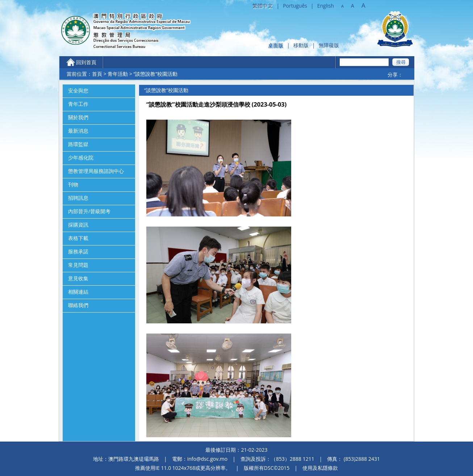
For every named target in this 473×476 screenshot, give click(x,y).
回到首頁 (86, 62)
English (326, 6)
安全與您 (78, 91)
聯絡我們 (78, 305)
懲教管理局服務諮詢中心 (96, 171)
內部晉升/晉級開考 (89, 211)
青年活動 (118, 74)
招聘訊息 (78, 198)
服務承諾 (78, 252)
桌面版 (276, 45)
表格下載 (78, 238)
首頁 (97, 74)
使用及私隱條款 (320, 468)
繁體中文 (263, 6)
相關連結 (78, 292)
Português (295, 6)
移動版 (301, 45)
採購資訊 (78, 225)
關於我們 (78, 117)
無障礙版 (329, 45)
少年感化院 (81, 158)
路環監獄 (78, 144)
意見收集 (78, 278)
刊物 (73, 185)
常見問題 (78, 265)
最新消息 (78, 131)
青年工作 (78, 104)
